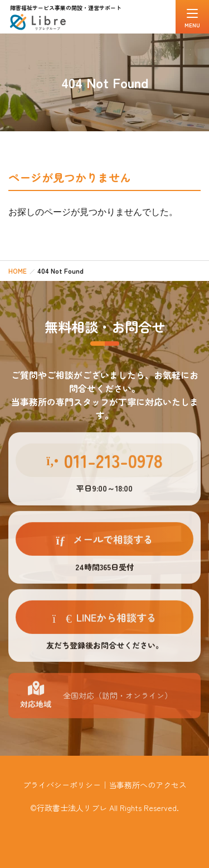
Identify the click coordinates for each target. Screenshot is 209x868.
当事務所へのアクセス (148, 785)
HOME (18, 271)
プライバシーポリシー (62, 785)
